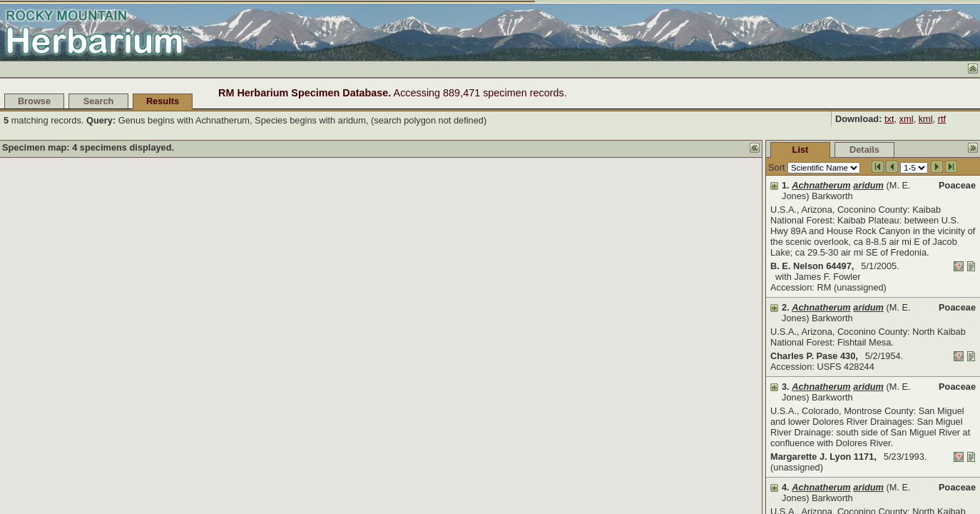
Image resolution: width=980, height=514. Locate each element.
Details (757, 150)
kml (926, 119)
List (694, 150)
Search (99, 101)
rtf (942, 119)
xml (907, 119)
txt (889, 119)
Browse (34, 101)
